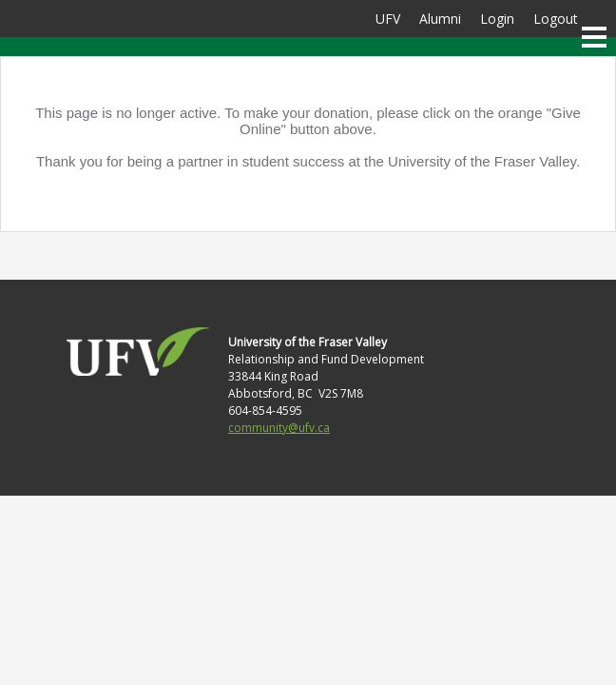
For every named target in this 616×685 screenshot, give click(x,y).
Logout (556, 19)
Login (497, 19)
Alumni (440, 19)
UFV (388, 19)
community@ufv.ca (279, 428)
